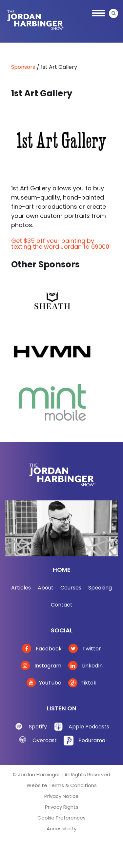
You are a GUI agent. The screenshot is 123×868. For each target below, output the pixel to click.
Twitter (85, 649)
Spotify (38, 727)
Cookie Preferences (61, 818)
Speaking (100, 588)
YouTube (44, 683)
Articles (21, 588)
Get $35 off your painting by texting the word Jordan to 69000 (60, 244)
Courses (71, 588)
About (46, 588)
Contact (62, 605)
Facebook (42, 649)
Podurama (92, 740)
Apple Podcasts (89, 727)
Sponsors (23, 67)
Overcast (45, 740)
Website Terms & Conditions (62, 785)
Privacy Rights (62, 807)
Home (62, 570)
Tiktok (82, 683)
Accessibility (61, 829)
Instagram (41, 666)
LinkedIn (85, 666)
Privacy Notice (61, 796)
